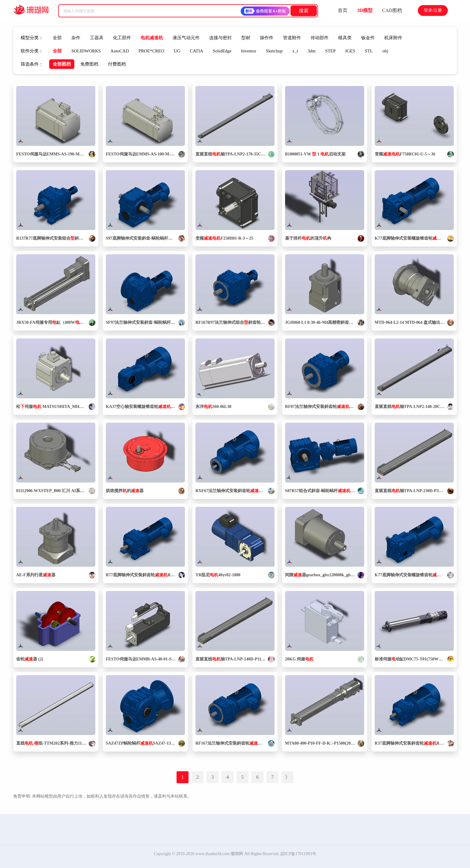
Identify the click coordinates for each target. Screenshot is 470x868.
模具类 (345, 38)
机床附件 (393, 38)
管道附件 (292, 38)
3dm (312, 51)
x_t (295, 51)
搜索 (304, 11)
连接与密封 (220, 38)
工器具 (97, 38)
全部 (57, 38)
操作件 (267, 38)
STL (369, 51)
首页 (343, 10)
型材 (246, 38)
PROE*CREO (151, 51)
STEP (330, 51)
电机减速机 (152, 38)
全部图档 (62, 64)
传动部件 (320, 38)
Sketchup (274, 51)
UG (177, 51)
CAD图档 (392, 10)
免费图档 (89, 64)
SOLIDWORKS (86, 51)
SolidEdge (222, 51)
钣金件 (368, 38)
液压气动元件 (186, 38)
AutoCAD (120, 51)
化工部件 (122, 38)
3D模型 (365, 10)
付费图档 (117, 64)
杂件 (76, 38)
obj (385, 51)
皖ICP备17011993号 (298, 854)
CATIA (197, 51)
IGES (350, 51)
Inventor (249, 51)
